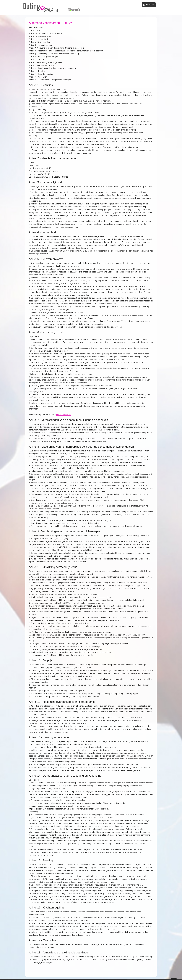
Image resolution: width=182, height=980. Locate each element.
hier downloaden (63, 415)
